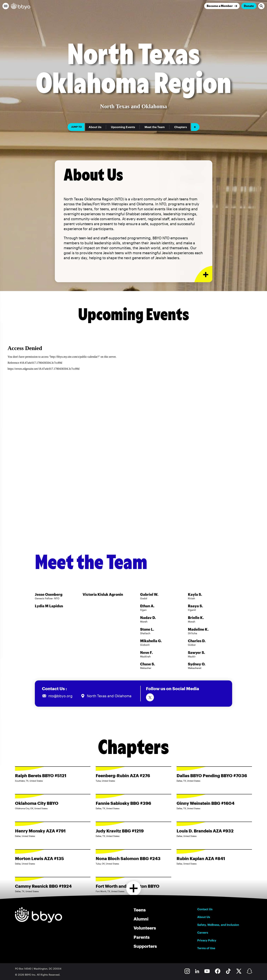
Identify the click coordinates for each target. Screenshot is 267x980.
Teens (140, 910)
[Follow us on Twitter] (150, 697)
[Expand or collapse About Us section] (203, 274)
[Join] (222, 6)
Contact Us (205, 909)
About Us (95, 127)
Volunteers (145, 928)
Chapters (181, 127)
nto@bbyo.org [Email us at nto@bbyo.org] (60, 696)
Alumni (141, 919)
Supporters (145, 946)
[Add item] (195, 127)
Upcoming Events (123, 127)
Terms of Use (206, 948)
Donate (249, 6)
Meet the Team (155, 127)
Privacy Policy (207, 940)
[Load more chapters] (133, 888)
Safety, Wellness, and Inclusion (218, 925)
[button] (6, 6)
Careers (203, 933)
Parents (142, 937)
